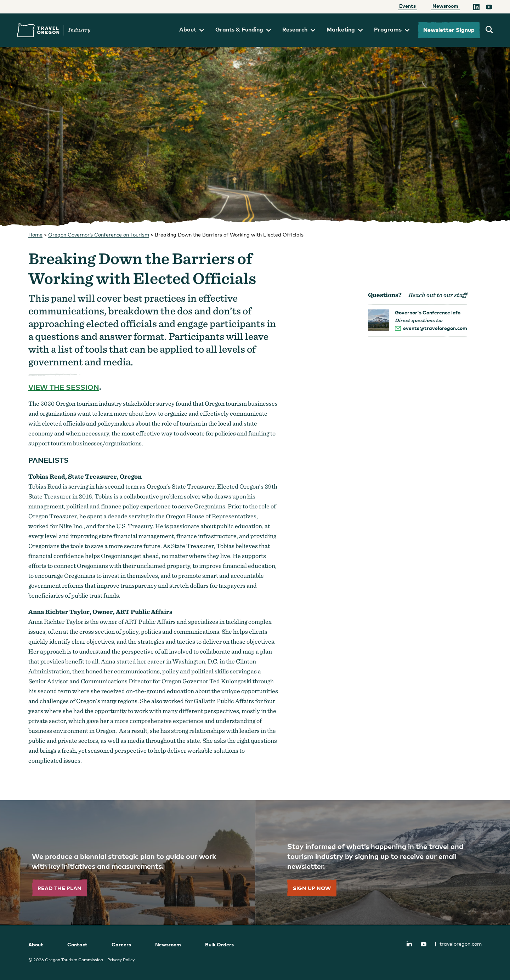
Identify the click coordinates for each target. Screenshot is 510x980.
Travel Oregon (54, 30)
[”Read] (127, 862)
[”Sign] (382, 862)
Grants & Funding (243, 29)
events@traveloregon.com (435, 328)
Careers (121, 944)
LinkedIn (409, 944)
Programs (392, 29)
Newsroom (445, 6)
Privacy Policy (121, 960)
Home (35, 235)
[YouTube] (489, 8)
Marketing (345, 29)
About (192, 29)
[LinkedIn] (476, 8)
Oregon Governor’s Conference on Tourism (99, 235)
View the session (64, 387)
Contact (77, 944)
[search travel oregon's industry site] (489, 30)
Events (407, 6)
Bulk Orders (219, 944)
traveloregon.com (458, 944)
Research (299, 29)
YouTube (424, 944)
